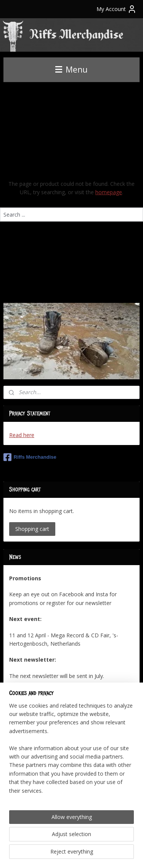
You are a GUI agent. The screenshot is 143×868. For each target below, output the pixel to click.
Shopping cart (32, 529)
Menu (71, 70)
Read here (22, 435)
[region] (71, 751)
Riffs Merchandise (30, 457)
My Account (116, 9)
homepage (109, 192)
